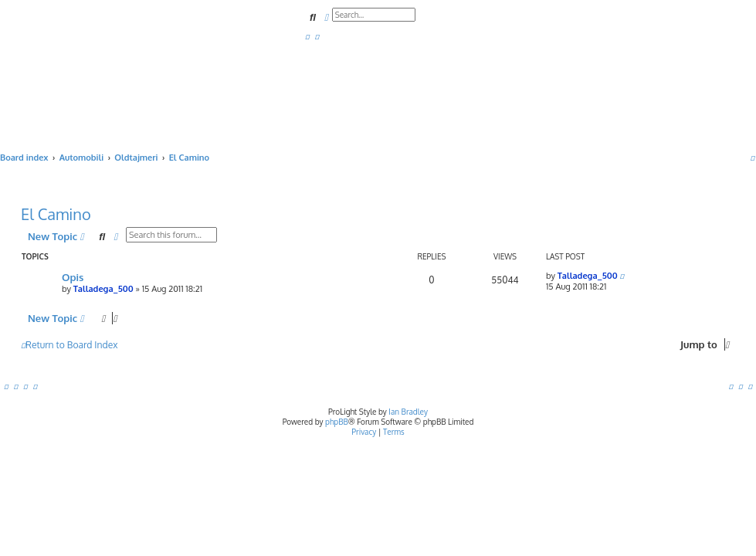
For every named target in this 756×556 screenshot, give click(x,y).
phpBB (337, 422)
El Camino (56, 214)
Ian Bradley (408, 412)
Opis (73, 277)
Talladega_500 (103, 289)
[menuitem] (307, 36)
